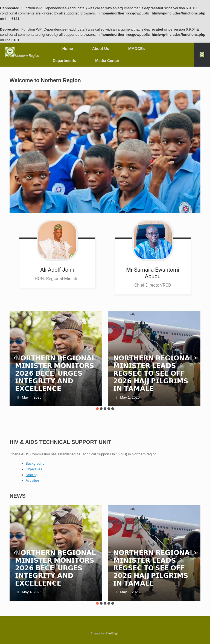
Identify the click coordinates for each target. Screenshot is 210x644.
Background (35, 463)
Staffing (32, 475)
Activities (33, 480)
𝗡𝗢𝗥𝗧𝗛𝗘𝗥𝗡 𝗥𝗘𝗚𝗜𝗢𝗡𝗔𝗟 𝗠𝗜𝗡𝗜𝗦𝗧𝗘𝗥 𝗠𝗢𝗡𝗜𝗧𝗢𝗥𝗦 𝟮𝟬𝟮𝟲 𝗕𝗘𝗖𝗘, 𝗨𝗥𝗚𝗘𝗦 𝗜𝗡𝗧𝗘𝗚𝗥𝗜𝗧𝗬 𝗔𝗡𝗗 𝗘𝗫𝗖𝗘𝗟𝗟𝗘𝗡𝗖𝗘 (55, 373)
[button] (202, 55)
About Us (101, 49)
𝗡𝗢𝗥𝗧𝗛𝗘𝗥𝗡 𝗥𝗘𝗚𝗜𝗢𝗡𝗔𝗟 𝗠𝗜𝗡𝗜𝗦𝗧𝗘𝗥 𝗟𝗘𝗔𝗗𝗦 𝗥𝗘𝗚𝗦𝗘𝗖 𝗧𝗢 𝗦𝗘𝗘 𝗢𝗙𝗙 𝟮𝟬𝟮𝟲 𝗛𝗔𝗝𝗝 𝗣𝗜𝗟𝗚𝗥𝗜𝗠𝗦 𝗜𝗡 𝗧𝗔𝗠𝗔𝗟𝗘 (154, 373)
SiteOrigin (113, 633)
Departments (65, 61)
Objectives (34, 469)
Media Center (107, 61)
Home (63, 49)
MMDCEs (137, 49)
